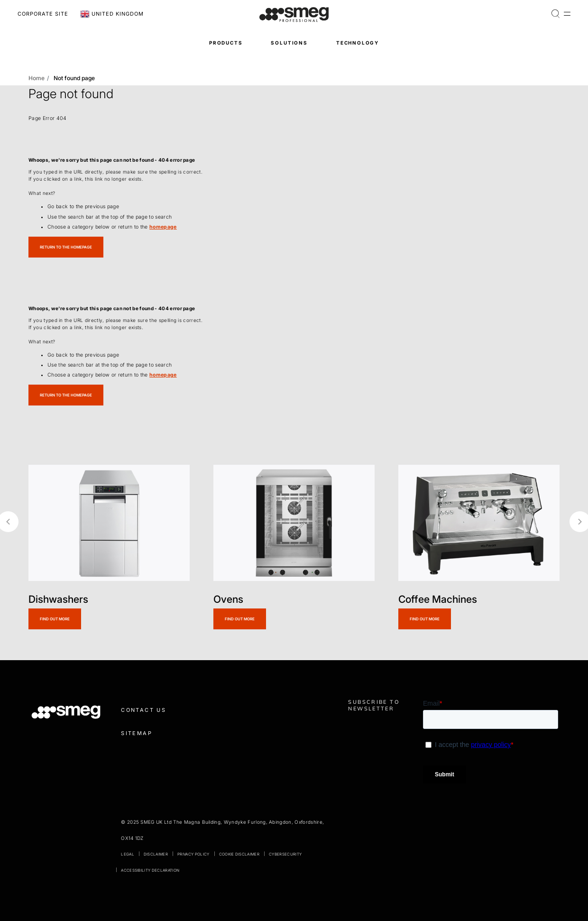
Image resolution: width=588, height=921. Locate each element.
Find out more (55, 619)
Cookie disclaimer (239, 854)
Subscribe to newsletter (374, 705)
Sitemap (137, 733)
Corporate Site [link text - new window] (43, 14)
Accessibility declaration (150, 870)
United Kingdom (112, 14)
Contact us (143, 710)
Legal (128, 854)
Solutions (289, 43)
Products (226, 43)
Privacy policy (193, 854)
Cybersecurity (285, 854)
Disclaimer (156, 854)
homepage (163, 227)
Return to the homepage (66, 247)
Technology (358, 43)
